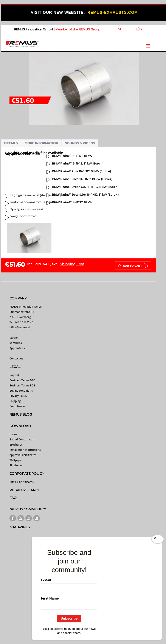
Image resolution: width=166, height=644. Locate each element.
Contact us (16, 358)
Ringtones (16, 465)
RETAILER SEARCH (25, 490)
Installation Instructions (25, 450)
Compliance (17, 406)
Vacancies (16, 343)
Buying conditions (21, 391)
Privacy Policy (18, 396)
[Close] (158, 538)
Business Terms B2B (22, 385)
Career (14, 338)
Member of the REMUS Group (78, 29)
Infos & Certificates (22, 482)
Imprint (14, 375)
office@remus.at (20, 327)
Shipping (15, 401)
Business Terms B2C (22, 380)
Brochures (16, 445)
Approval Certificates (23, 455)
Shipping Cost (72, 264)
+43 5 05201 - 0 (24, 322)
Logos (13, 434)
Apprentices (17, 348)
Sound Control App (22, 439)
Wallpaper (16, 460)
